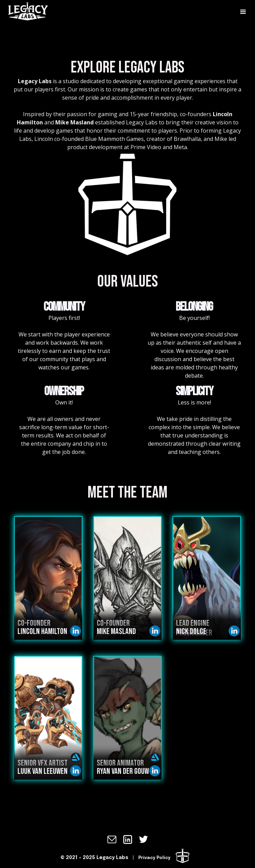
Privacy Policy (154, 858)
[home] (21, 12)
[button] (243, 12)
